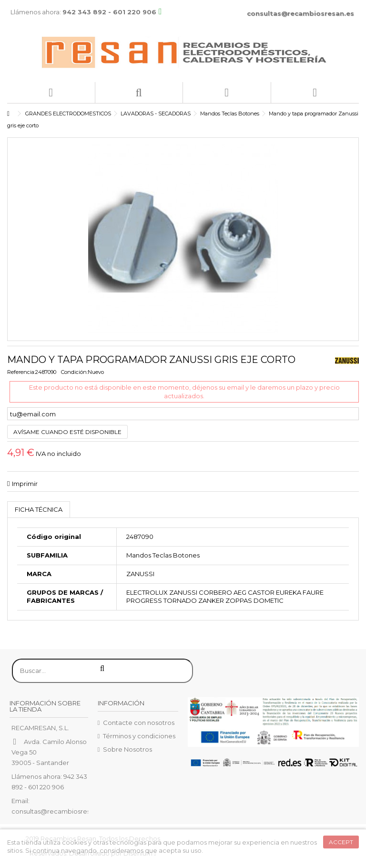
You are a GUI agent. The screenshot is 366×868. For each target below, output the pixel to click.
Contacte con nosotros (139, 723)
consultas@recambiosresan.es (300, 13)
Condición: (74, 372)
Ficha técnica (39, 509)
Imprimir (25, 484)
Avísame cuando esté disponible (67, 432)
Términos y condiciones (139, 736)
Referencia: (21, 372)
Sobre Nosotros (127, 749)
